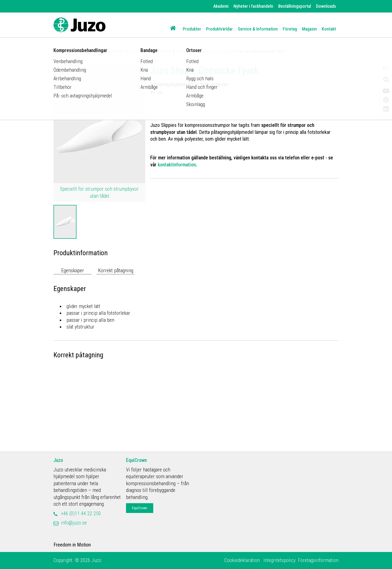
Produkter (192, 29)
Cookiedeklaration (243, 560)
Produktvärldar (219, 29)
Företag (290, 29)
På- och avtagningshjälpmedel (150, 51)
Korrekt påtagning (116, 270)
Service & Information (258, 29)
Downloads (326, 6)
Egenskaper (73, 270)
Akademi (221, 6)
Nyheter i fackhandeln (253, 6)
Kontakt (329, 29)
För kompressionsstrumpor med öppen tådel (207, 51)
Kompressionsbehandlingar (105, 51)
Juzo (58, 460)
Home (58, 51)
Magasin (309, 29)
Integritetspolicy (279, 560)
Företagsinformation (318, 560)
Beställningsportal (295, 6)
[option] (65, 222)
